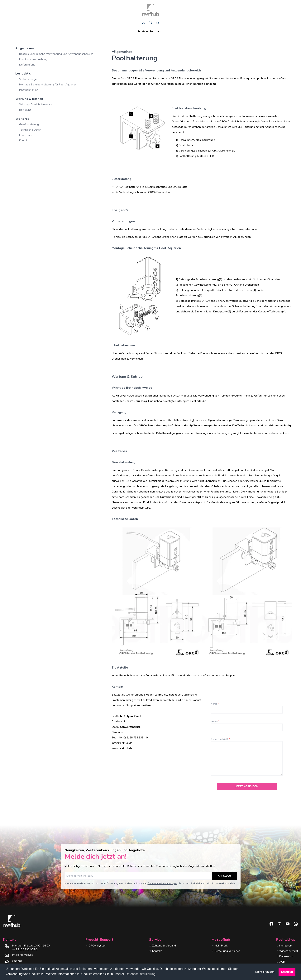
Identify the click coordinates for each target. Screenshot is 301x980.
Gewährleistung (29, 124)
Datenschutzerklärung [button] (141, 974)
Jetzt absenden (247, 786)
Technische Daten (30, 130)
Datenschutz (287, 956)
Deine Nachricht (220, 739)
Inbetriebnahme (29, 90)
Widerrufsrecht (289, 951)
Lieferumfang (27, 65)
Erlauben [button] (287, 972)
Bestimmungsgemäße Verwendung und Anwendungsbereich (56, 54)
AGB (282, 962)
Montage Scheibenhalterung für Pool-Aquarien (48, 85)
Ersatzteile (26, 135)
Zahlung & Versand (164, 946)
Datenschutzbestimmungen (162, 883)
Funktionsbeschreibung (33, 59)
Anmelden (224, 876)
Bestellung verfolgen (227, 951)
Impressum (286, 946)
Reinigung (25, 110)
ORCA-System (97, 946)
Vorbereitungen (29, 79)
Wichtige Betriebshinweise (36, 104)
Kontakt (24, 141)
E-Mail (215, 721)
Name (215, 704)
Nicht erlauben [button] (265, 972)
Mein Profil (221, 946)
